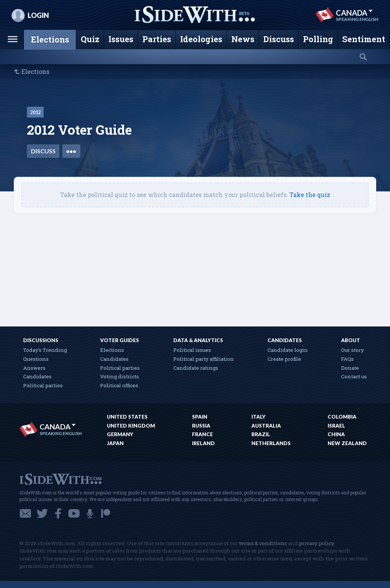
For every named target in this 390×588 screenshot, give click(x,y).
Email (25, 513)
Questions (36, 359)
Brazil (261, 434)
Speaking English (357, 19)
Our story (352, 350)
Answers (34, 368)
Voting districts (120, 376)
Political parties (43, 385)
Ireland (203, 443)
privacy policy (316, 543)
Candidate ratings (196, 368)
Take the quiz (310, 195)
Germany (120, 434)
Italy (259, 417)
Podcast (90, 513)
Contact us (354, 376)
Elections (35, 72)
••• (71, 151)
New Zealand (347, 443)
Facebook (58, 513)
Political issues (192, 350)
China (336, 434)
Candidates (37, 376)
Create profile (284, 359)
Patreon (106, 513)
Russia (201, 426)
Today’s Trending (45, 350)
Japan (115, 443)
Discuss (43, 151)
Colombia (342, 417)
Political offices (119, 385)
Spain (200, 417)
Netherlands (271, 443)
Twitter (42, 513)
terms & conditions (263, 543)
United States (127, 417)
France (202, 434)
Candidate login (288, 350)
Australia (266, 426)
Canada (354, 13)
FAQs (347, 359)
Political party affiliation (204, 359)
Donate (350, 368)
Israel (336, 426)
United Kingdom (131, 426)
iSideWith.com (61, 478)
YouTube (74, 513)
